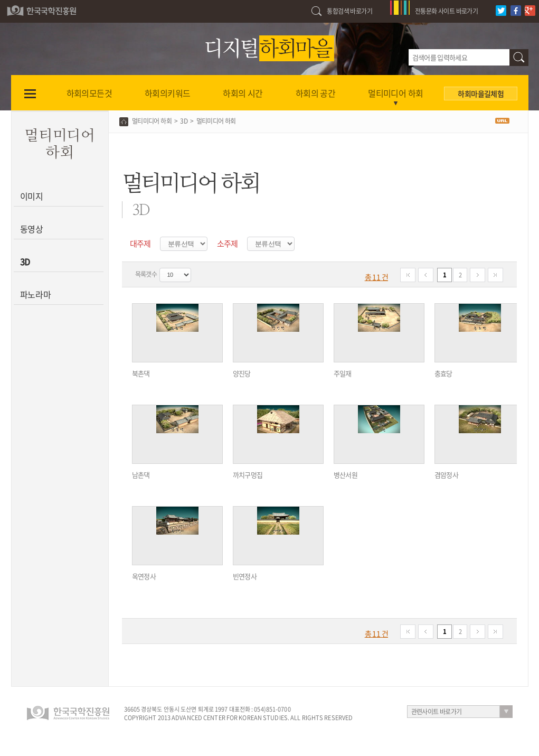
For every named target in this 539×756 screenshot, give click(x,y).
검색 (519, 58)
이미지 (32, 196)
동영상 (32, 229)
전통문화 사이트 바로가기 (446, 11)
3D (25, 262)
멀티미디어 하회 (152, 121)
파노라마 (36, 294)
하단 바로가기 (0, 0)
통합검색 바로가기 (349, 11)
